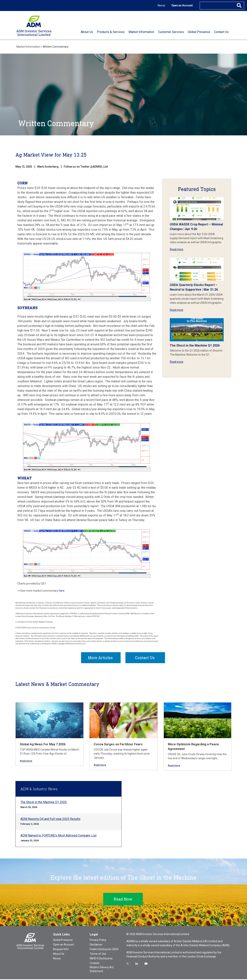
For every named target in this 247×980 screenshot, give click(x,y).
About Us (59, 955)
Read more (177, 249)
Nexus (161, 5)
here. (62, 591)
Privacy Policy (98, 941)
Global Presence (63, 941)
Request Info (61, 950)
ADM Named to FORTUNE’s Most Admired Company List (58, 836)
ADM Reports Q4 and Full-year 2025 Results (50, 820)
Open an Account (182, 5)
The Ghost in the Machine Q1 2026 (195, 345)
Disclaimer (96, 945)
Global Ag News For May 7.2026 (43, 745)
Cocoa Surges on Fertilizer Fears (118, 745)
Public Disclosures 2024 (104, 950)
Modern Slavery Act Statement (102, 970)
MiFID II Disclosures (101, 959)
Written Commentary (56, 47)
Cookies (95, 964)
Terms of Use (98, 955)
